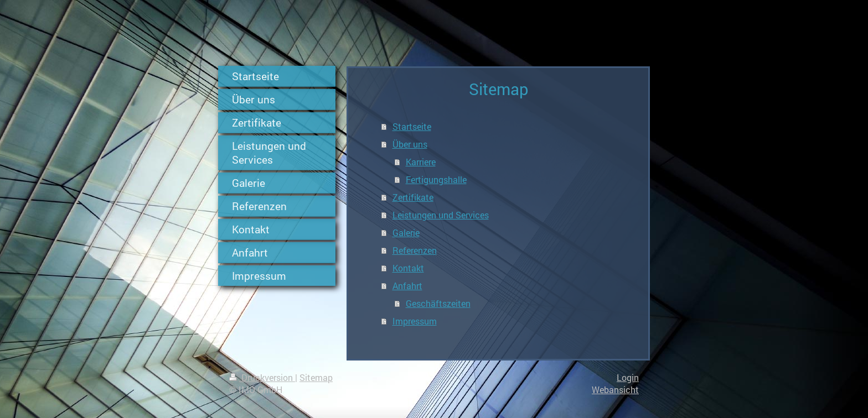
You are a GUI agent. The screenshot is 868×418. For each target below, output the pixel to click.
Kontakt (408, 268)
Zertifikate (413, 197)
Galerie (406, 232)
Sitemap (316, 377)
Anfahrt (407, 286)
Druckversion (262, 377)
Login (628, 377)
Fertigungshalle (436, 179)
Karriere (421, 162)
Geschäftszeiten (438, 303)
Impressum (415, 321)
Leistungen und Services (441, 215)
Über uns (410, 144)
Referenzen (415, 250)
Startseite (412, 126)
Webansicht (615, 390)
